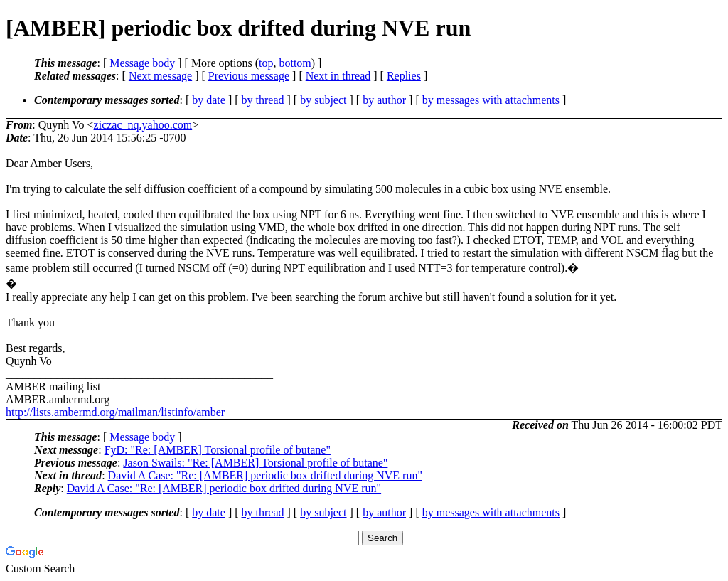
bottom (295, 63)
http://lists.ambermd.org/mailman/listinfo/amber (115, 412)
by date (209, 100)
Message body (142, 63)
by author (384, 100)
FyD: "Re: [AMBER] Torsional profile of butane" (218, 450)
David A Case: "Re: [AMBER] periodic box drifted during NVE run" (265, 475)
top (266, 63)
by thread (263, 100)
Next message (160, 76)
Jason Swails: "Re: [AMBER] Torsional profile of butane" (255, 463)
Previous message (249, 76)
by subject (323, 100)
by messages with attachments (491, 100)
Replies (404, 76)
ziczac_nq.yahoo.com (143, 125)
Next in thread (338, 76)
